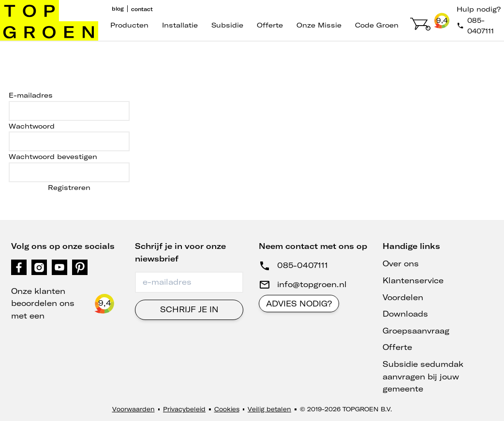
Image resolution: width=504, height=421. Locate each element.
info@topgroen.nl (312, 284)
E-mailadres (31, 95)
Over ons (401, 263)
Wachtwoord (32, 126)
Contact (142, 9)
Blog (118, 9)
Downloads (405, 314)
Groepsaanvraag (416, 331)
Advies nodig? (299, 304)
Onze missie (319, 25)
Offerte (270, 25)
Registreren (69, 188)
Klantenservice (413, 280)
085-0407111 (303, 265)
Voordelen (403, 297)
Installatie (180, 25)
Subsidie (227, 25)
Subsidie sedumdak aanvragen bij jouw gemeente (423, 376)
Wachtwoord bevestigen (53, 157)
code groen (377, 25)
